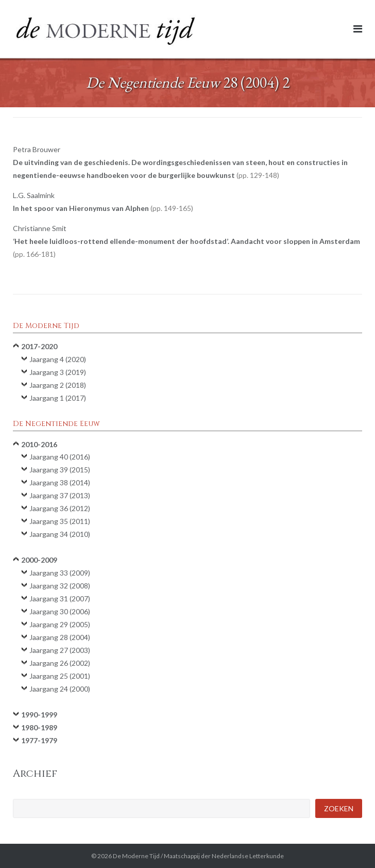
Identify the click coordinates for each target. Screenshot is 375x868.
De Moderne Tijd (136, 856)
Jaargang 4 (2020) (58, 359)
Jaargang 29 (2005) (60, 624)
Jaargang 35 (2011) (60, 521)
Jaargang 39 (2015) (60, 470)
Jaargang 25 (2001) (60, 676)
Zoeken (339, 808)
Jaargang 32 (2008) (60, 586)
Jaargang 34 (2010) (60, 534)
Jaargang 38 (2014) (60, 482)
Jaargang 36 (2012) (60, 508)
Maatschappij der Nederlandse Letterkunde (224, 856)
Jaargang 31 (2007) (60, 599)
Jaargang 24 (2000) (60, 689)
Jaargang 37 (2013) (60, 495)
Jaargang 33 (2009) (60, 573)
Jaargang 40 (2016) (60, 457)
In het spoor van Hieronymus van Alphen (103, 208)
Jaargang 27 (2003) (60, 650)
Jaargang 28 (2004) (60, 637)
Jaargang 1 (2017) (58, 398)
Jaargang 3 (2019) (58, 372)
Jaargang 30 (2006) (60, 611)
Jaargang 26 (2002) (60, 663)
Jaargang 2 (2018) (58, 385)
